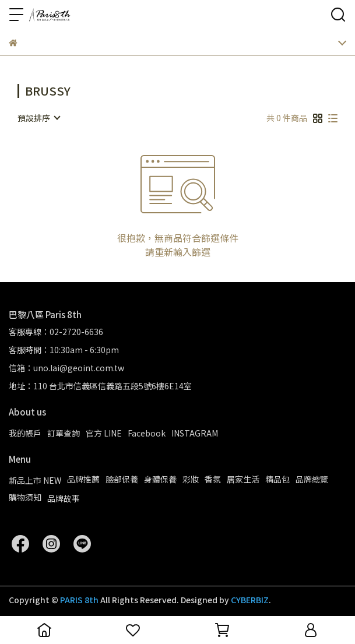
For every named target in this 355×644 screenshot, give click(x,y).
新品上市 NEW (35, 480)
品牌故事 (64, 498)
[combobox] (38, 118)
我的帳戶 (25, 433)
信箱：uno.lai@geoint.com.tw (66, 368)
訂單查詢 (64, 433)
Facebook (147, 433)
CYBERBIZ (250, 600)
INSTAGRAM (195, 433)
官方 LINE (104, 433)
